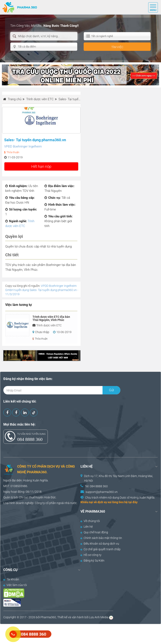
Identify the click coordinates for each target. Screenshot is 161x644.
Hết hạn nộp (41, 166)
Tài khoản (11, 579)
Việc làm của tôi (15, 585)
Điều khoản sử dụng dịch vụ (100, 544)
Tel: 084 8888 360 (96, 486)
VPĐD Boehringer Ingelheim (23, 146)
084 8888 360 (30, 439)
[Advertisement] (76, 634)
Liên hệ (87, 527)
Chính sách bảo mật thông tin (101, 538)
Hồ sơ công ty (91, 555)
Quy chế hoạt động (94, 532)
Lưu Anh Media (99, 617)
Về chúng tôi (90, 521)
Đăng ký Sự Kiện (92, 561)
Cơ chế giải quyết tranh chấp (101, 549)
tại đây (133, 502)
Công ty (40, 503)
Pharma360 (48, 617)
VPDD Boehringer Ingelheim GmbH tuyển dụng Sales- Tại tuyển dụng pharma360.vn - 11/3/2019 (42, 290)
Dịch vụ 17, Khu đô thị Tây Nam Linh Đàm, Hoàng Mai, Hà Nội (119, 478)
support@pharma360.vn (102, 492)
